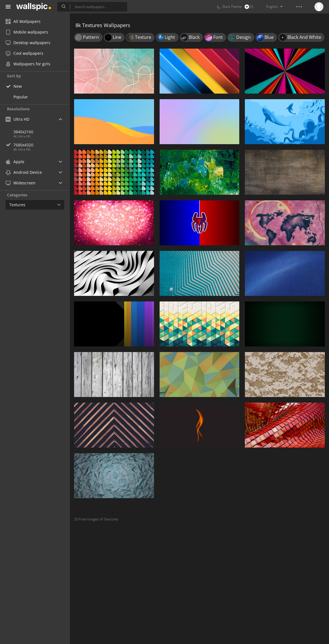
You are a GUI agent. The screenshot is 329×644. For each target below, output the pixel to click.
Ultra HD (17, 119)
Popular (21, 97)
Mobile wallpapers (27, 32)
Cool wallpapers (24, 53)
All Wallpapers (23, 21)
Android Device (24, 172)
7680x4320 (42, 145)
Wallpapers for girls (28, 64)
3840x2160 (23, 132)
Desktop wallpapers (28, 43)
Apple (15, 162)
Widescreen (21, 183)
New (18, 86)
